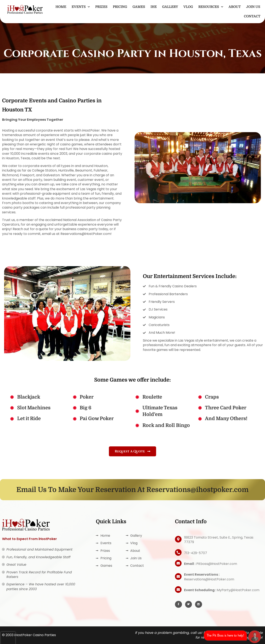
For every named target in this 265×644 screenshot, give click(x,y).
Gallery (170, 7)
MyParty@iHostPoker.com (222, 590)
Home (61, 7)
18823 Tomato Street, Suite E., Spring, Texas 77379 (219, 540)
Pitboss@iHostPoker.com (211, 564)
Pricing (120, 7)
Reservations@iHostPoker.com (209, 577)
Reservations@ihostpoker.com (198, 490)
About (235, 7)
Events (81, 7)
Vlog (188, 7)
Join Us (253, 7)
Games (139, 7)
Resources (211, 7)
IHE (154, 7)
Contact (252, 16)
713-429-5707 (196, 553)
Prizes (101, 7)
